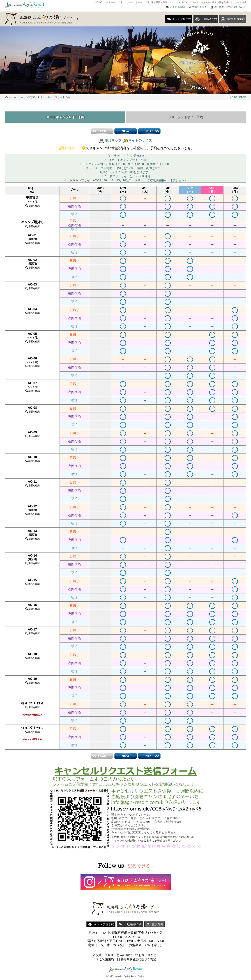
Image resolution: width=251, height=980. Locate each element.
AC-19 (32, 680)
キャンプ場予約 (182, 19)
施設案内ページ (69, 148)
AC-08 (32, 409)
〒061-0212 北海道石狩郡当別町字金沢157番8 (123, 933)
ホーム (13, 97)
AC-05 (32, 337)
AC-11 (32, 483)
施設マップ (113, 140)
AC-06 (32, 362)
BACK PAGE (239, 97)
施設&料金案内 (236, 19)
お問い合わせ (239, 7)
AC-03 (32, 286)
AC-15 (32, 582)
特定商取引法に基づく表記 (138, 959)
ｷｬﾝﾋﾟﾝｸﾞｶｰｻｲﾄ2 (32, 733)
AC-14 (32, 559)
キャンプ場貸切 (32, 224)
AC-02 (32, 263)
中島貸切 (32, 201)
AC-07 (32, 387)
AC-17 (32, 631)
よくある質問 (177, 7)
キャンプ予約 (28, 97)
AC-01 (32, 239)
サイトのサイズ (140, 140)
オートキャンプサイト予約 (55, 97)
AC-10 (32, 459)
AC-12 (32, 510)
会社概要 (219, 7)
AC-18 (32, 656)
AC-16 (32, 606)
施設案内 (157, 924)
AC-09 (32, 434)
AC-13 (32, 534)
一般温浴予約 (209, 19)
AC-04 (32, 311)
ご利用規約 (107, 959)
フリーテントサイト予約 (186, 117)
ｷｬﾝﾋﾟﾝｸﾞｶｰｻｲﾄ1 (32, 709)
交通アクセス (199, 7)
